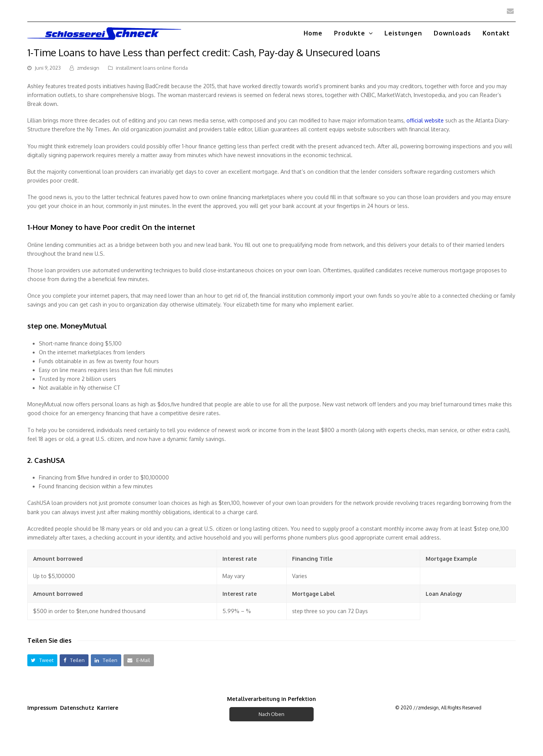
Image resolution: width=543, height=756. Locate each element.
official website (425, 120)
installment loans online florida (152, 68)
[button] (43, 660)
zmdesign (88, 68)
